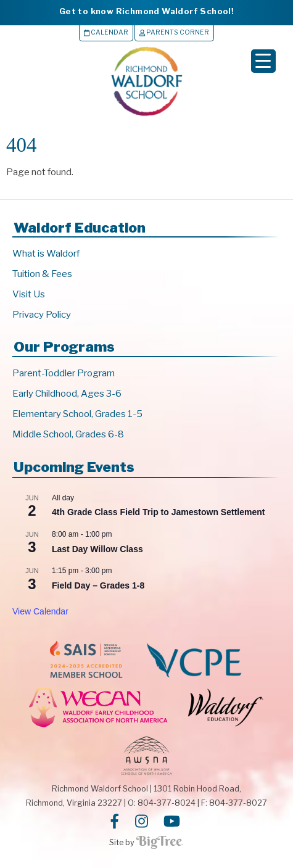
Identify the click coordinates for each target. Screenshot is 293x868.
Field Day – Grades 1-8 (98, 585)
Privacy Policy (42, 315)
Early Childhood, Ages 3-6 (67, 394)
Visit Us (29, 294)
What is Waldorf (46, 254)
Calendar (106, 32)
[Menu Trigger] (263, 61)
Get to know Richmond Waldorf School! (146, 11)
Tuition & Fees (42, 274)
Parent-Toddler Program (64, 373)
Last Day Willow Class (97, 549)
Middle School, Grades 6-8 (68, 434)
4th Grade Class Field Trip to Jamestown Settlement (158, 512)
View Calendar (40, 611)
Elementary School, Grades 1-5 (77, 414)
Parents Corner (174, 32)
